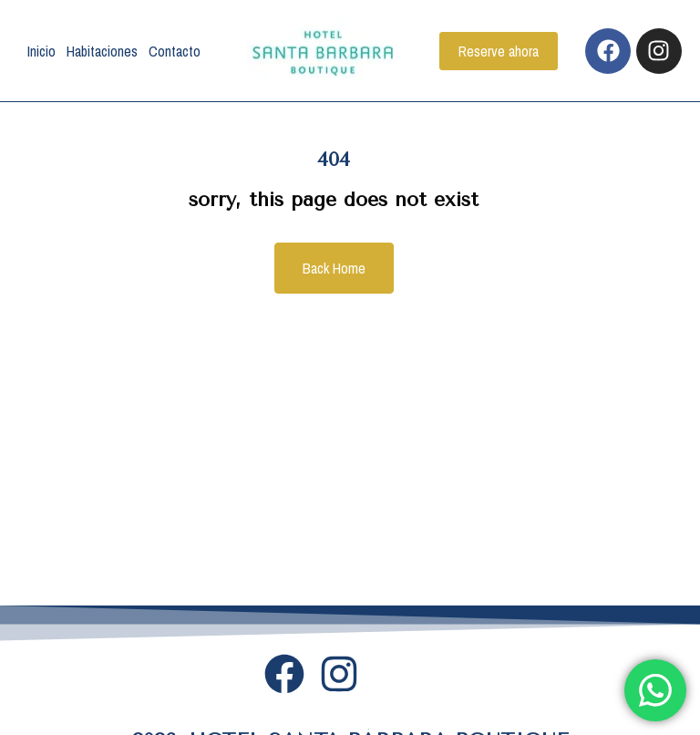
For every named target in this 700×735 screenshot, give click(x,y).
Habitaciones (102, 51)
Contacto (175, 51)
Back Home (334, 268)
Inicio (41, 51)
